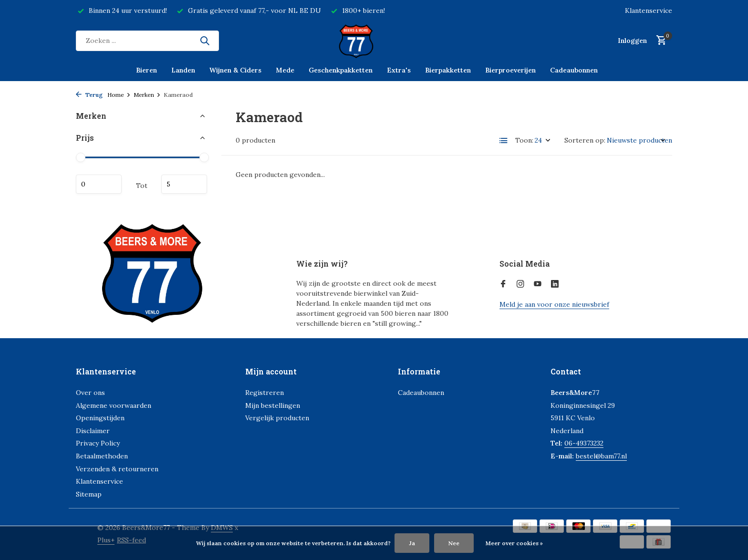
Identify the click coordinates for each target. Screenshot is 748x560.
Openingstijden (100, 418)
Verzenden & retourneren (117, 469)
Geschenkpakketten (341, 70)
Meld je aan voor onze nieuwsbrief (554, 304)
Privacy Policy (98, 443)
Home (119, 95)
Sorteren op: (585, 140)
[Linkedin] (555, 284)
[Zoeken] (147, 41)
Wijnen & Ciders (235, 70)
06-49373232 (584, 443)
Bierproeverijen (510, 70)
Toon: (524, 140)
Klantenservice (649, 10)
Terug (89, 95)
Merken (147, 95)
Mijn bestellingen (273, 405)
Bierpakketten (448, 70)
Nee (454, 543)
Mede (285, 70)
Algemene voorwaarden (114, 405)
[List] (504, 141)
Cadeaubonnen (574, 70)
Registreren (265, 393)
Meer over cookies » (514, 543)
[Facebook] (503, 284)
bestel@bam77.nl (601, 456)
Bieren (146, 70)
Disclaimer (93, 431)
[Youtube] (538, 284)
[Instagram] (520, 284)
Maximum (184, 184)
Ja (412, 543)
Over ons (90, 393)
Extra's (399, 70)
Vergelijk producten (277, 418)
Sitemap (89, 494)
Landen (183, 70)
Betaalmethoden (102, 456)
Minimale (99, 184)
